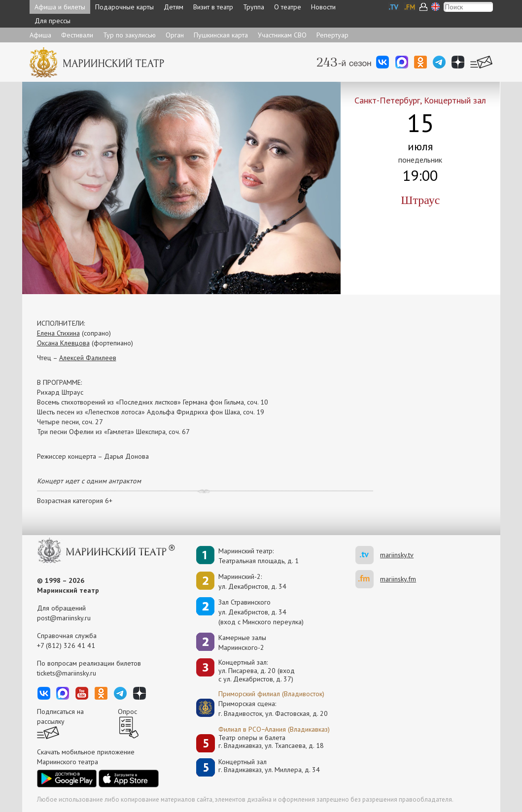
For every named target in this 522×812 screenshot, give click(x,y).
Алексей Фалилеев (88, 358)
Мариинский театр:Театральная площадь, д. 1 (259, 556)
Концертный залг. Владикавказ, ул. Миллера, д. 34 (269, 766)
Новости (323, 7)
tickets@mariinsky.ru (67, 673)
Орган (175, 35)
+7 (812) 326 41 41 (66, 645)
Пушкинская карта (221, 35)
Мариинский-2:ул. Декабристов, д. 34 (252, 581)
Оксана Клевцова (63, 343)
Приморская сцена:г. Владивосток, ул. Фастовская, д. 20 (263, 709)
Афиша (40, 35)
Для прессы (52, 21)
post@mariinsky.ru (64, 618)
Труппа (254, 7)
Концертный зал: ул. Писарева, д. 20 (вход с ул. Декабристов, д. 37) (257, 671)
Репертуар (332, 35)
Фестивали (77, 35)
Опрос (127, 711)
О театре (288, 7)
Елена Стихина (58, 333)
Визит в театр (213, 7)
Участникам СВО (282, 35)
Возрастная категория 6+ (75, 501)
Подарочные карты (124, 7)
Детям (174, 7)
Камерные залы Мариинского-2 (242, 643)
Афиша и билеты (60, 7)
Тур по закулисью (129, 35)
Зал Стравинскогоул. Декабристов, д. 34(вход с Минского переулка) (261, 612)
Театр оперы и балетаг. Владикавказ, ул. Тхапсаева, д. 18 (271, 742)
